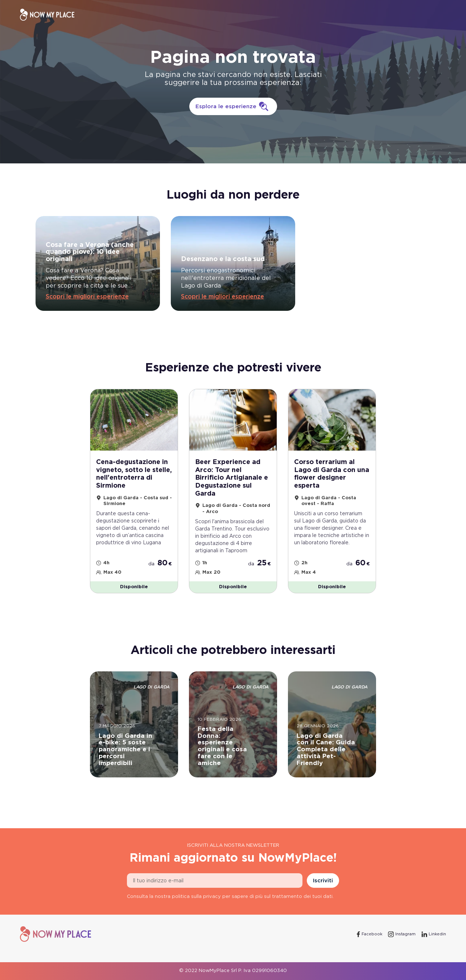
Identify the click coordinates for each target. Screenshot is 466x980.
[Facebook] (370, 934)
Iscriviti (323, 881)
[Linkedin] (434, 934)
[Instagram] (402, 934)
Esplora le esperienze (233, 106)
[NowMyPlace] (47, 15)
